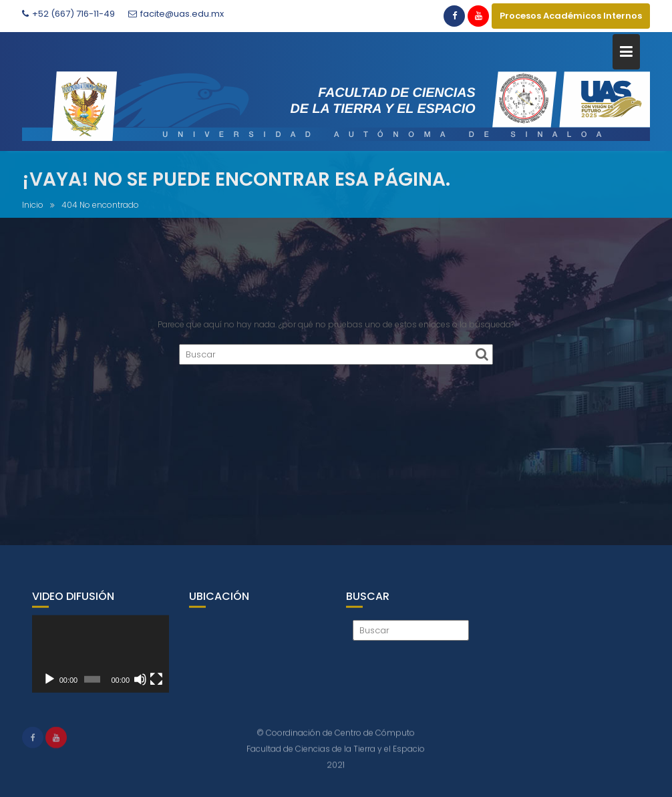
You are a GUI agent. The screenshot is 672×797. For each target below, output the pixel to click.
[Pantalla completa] (156, 684)
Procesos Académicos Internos (571, 16)
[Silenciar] (140, 684)
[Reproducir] (49, 684)
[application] (101, 659)
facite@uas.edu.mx (176, 14)
